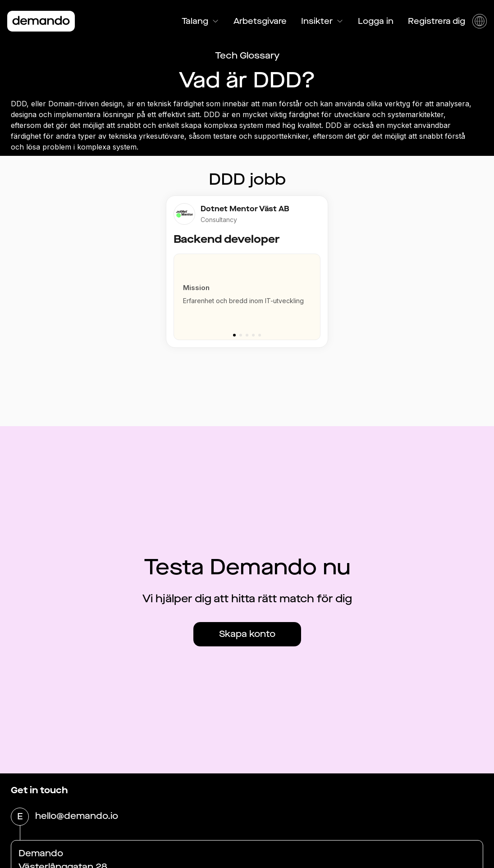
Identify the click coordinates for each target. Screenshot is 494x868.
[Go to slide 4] (253, 335)
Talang (200, 21)
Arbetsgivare (260, 21)
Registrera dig (437, 21)
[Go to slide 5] (260, 335)
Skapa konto (247, 634)
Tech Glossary (247, 56)
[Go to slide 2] (241, 335)
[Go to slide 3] (247, 335)
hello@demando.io (77, 817)
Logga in (376, 21)
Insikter (322, 21)
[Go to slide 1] (234, 335)
